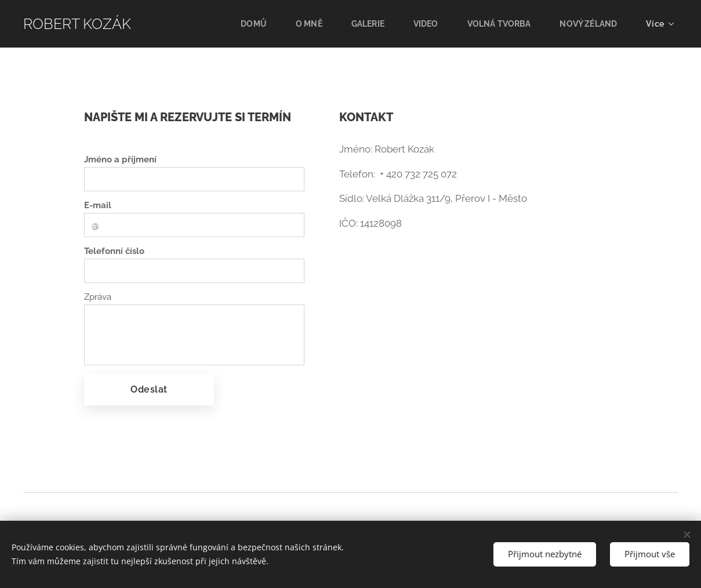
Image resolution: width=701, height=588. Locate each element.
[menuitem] (246, 24)
